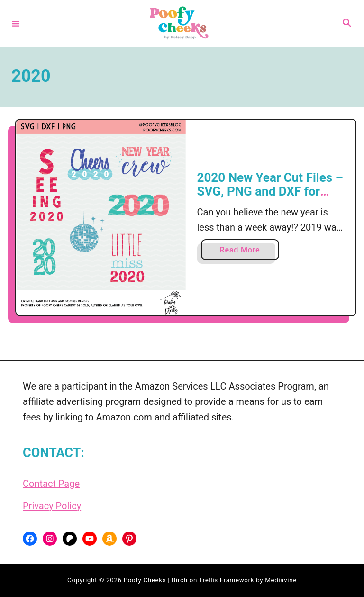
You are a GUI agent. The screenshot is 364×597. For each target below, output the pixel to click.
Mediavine (281, 580)
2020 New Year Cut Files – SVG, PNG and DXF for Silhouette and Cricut (270, 191)
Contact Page (51, 484)
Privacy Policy (52, 506)
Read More (243, 252)
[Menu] (16, 23)
